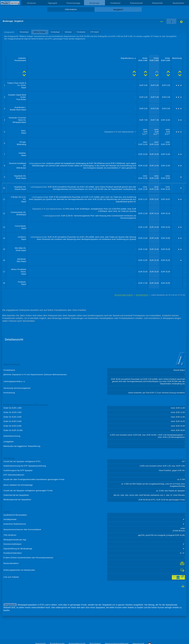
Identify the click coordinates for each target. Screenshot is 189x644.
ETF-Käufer (95, 32)
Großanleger (55, 32)
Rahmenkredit (137, 3)
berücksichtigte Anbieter (124, 295)
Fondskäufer (81, 32)
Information (71, 9)
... (185, 85)
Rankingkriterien (142, 295)
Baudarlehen (178, 3)
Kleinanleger (24, 32)
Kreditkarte (116, 3)
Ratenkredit (157, 3)
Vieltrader (68, 32)
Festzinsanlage (74, 3)
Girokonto (32, 3)
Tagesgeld (52, 3)
